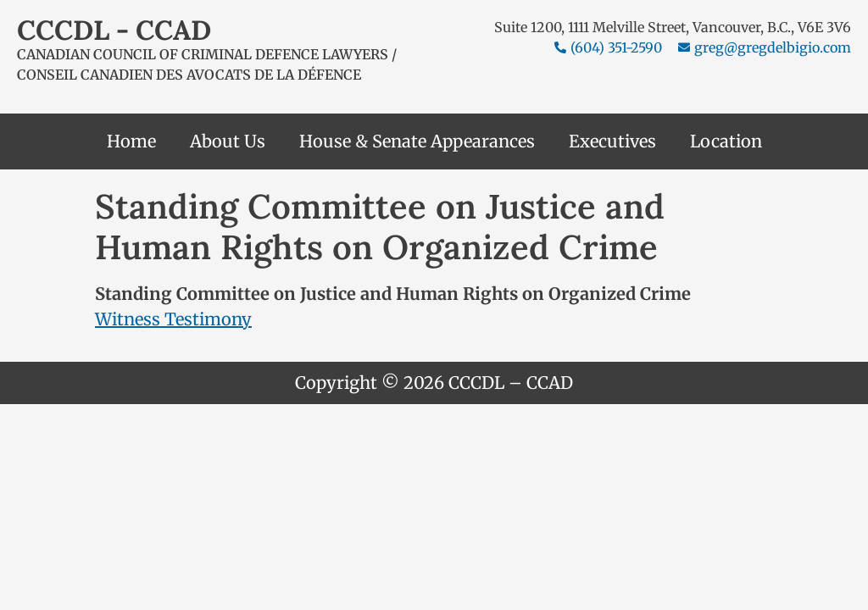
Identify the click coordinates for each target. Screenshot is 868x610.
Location (726, 141)
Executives (612, 141)
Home (131, 141)
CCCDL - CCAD (114, 30)
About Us (228, 141)
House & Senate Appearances (417, 141)
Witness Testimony (173, 319)
